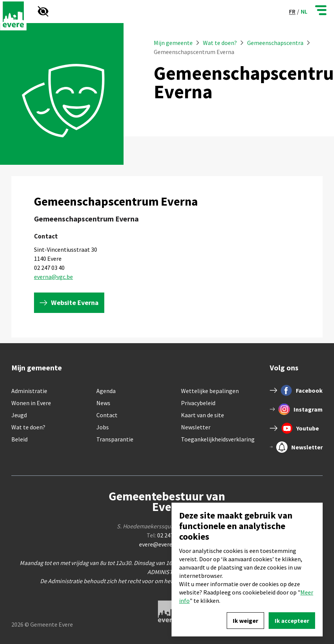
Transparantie (115, 439)
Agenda (106, 391)
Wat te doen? (220, 43)
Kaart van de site (203, 415)
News (103, 403)
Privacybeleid (198, 403)
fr (292, 12)
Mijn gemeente (173, 43)
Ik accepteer (292, 621)
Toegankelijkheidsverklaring (218, 439)
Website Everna (75, 303)
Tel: (167, 535)
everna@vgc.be (53, 277)
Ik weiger (245, 621)
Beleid (19, 439)
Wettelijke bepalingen (210, 391)
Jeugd (19, 415)
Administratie (29, 391)
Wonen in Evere (31, 403)
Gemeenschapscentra (275, 43)
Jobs (103, 427)
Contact (107, 415)
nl (304, 11)
